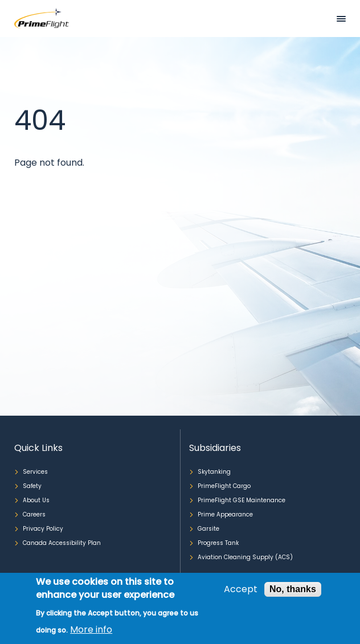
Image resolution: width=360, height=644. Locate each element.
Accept (241, 589)
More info (91, 630)
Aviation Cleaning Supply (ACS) (245, 557)
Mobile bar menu (341, 19)
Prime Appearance (225, 514)
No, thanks (293, 589)
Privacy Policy (43, 529)
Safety (32, 486)
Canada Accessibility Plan (62, 543)
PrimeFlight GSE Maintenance (242, 500)
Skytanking (214, 472)
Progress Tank (218, 543)
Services (35, 472)
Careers (34, 514)
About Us (36, 500)
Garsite (208, 529)
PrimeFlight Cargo (224, 486)
